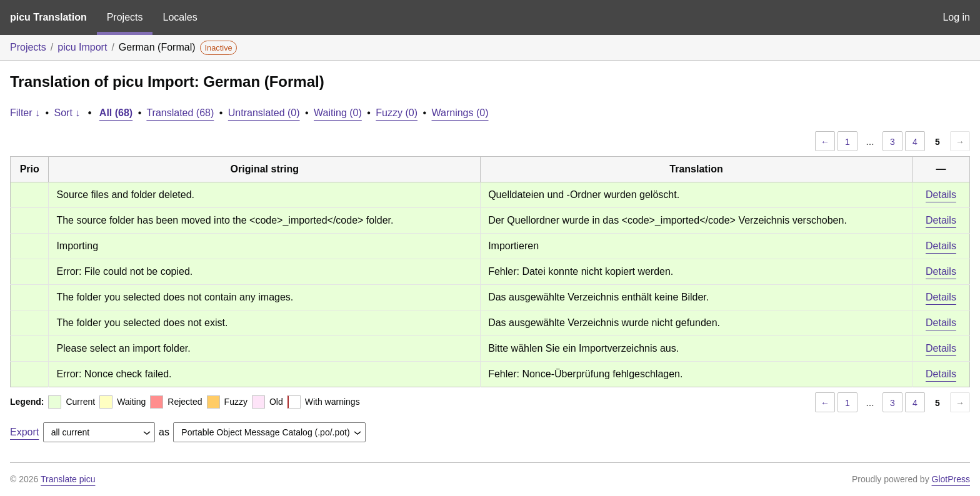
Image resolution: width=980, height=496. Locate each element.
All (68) (116, 113)
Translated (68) (180, 113)
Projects (125, 17)
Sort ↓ (67, 113)
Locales (180, 17)
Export (24, 432)
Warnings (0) (460, 113)
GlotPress (951, 479)
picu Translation (48, 17)
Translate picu (68, 479)
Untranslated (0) (264, 113)
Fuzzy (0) (397, 113)
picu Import (82, 47)
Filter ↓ (25, 113)
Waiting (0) (338, 113)
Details (941, 195)
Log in (956, 17)
